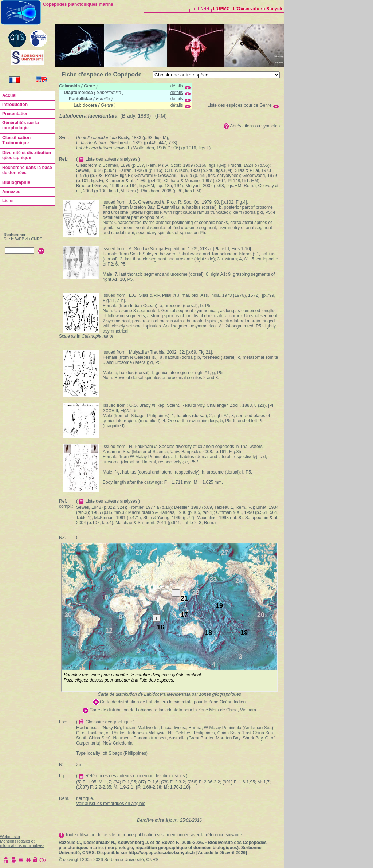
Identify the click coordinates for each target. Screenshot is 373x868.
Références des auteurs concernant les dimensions (135, 776)
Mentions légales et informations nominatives (22, 843)
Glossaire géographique (109, 722)
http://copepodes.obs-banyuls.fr (162, 853)
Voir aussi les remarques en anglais (111, 804)
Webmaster (10, 837)
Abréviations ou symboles (255, 126)
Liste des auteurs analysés (111, 159)
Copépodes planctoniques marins (78, 4)
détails (177, 86)
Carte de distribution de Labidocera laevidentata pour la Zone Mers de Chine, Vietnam (172, 710)
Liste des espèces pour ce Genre (240, 105)
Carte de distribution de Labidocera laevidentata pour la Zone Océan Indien (173, 702)
